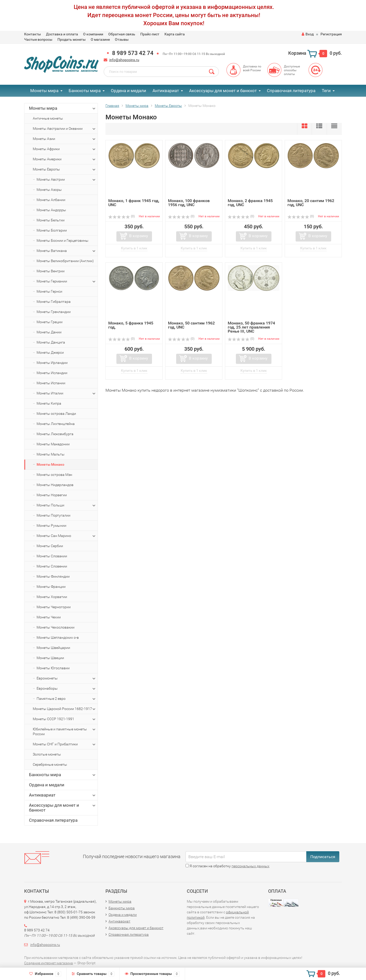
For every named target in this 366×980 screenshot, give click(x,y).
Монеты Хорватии (52, 597)
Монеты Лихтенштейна (56, 424)
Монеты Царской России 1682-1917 (65, 709)
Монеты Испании (51, 383)
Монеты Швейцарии (53, 648)
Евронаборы (66, 689)
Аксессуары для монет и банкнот (223, 91)
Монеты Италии (66, 393)
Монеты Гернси (49, 291)
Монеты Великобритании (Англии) (65, 261)
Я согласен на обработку (227, 866)
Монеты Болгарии (52, 230)
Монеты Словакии (52, 556)
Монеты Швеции (50, 658)
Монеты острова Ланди (56, 414)
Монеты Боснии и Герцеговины (63, 240)
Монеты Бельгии (51, 220)
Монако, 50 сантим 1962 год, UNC (191, 325)
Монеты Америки (65, 159)
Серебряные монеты (50, 764)
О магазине (100, 39)
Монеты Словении (52, 566)
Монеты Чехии (49, 617)
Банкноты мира (85, 91)
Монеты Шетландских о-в (58, 637)
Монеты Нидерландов (55, 485)
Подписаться (323, 857)
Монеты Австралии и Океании (65, 129)
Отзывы (122, 39)
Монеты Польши (66, 505)
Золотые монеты (47, 754)
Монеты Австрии (66, 180)
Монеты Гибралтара (54, 302)
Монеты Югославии (53, 668)
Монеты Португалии (54, 515)
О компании (93, 34)
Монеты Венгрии (51, 271)
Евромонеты (66, 678)
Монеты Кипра (49, 403)
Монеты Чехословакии (56, 627)
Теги (326, 91)
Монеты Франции (51, 587)
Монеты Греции (50, 322)
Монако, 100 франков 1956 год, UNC (189, 203)
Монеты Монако (50, 464)
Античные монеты (48, 118)
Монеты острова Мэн (54, 475)
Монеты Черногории (54, 607)
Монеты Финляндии (53, 576)
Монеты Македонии (53, 444)
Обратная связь (122, 34)
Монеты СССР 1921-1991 (65, 719)
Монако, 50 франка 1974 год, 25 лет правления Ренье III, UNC (251, 327)
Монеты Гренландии (54, 312)
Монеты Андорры (51, 210)
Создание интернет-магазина (49, 963)
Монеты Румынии (51, 525)
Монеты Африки (65, 149)
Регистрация (331, 34)
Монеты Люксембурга (55, 434)
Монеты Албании (51, 200)
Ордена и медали (128, 91)
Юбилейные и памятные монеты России (65, 731)
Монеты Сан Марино (66, 536)
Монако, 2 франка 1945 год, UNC (250, 203)
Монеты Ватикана (66, 251)
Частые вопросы (38, 39)
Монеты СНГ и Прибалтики (65, 744)
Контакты (33, 34)
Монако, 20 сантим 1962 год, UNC (311, 203)
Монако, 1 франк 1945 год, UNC (134, 203)
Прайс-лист (150, 34)
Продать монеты (72, 39)
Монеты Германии (66, 281)
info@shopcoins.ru (124, 60)
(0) (121, 216)
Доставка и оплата (62, 34)
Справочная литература (291, 91)
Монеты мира (44, 91)
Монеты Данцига (51, 342)
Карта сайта (175, 34)
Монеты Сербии (50, 546)
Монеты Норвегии (52, 495)
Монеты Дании (49, 332)
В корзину (139, 236)
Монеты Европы (65, 169)
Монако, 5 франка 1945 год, (131, 325)
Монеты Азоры (49, 190)
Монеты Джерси (50, 352)
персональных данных (250, 866)
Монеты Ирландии (52, 363)
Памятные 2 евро (66, 699)
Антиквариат (166, 91)
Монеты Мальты (51, 454)
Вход (308, 34)
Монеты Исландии (52, 373)
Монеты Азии (65, 139)
